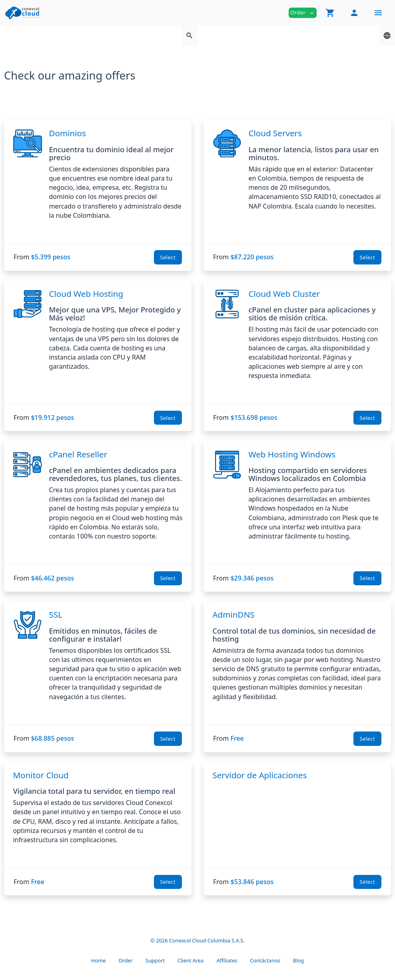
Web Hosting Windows (292, 454)
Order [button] (303, 13)
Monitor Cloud (41, 775)
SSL (55, 614)
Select (168, 257)
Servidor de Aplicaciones (259, 775)
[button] (330, 13)
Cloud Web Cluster (284, 294)
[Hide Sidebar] (378, 13)
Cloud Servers (275, 133)
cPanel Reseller (78, 454)
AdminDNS (233, 614)
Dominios (67, 133)
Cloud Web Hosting (86, 294)
